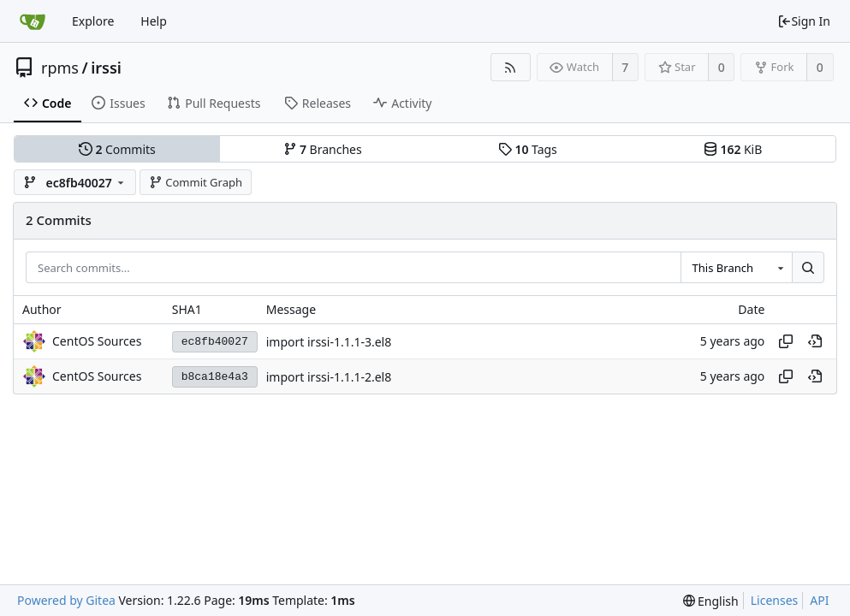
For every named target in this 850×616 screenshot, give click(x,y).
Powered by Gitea (66, 600)
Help (154, 21)
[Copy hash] (786, 341)
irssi (106, 68)
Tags (528, 149)
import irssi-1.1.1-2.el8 (329, 377)
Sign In (804, 21)
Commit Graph (196, 182)
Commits (117, 149)
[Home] (33, 21)
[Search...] (808, 268)
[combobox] (736, 268)
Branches (323, 149)
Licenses (775, 600)
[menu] (711, 601)
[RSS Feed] (511, 67)
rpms (60, 68)
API (819, 600)
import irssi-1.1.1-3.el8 (329, 342)
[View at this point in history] (815, 341)
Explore (93, 21)
